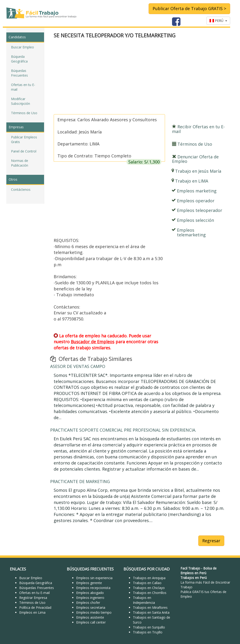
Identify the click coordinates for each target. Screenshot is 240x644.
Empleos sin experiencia (94, 578)
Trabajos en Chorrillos (150, 593)
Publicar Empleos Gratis (24, 139)
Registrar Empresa (33, 598)
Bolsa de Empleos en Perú (199, 571)
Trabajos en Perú (194, 578)
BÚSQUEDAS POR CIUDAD (147, 569)
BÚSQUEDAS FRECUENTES (90, 569)
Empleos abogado (90, 593)
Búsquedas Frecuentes (37, 588)
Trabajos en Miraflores (150, 607)
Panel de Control (24, 151)
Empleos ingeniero (90, 598)
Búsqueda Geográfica (36, 583)
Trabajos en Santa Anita (151, 612)
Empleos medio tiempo (94, 612)
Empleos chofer (88, 603)
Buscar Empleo (22, 47)
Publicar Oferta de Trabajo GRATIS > (189, 8)
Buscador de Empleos (93, 342)
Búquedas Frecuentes (19, 73)
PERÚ (218, 21)
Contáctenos (21, 189)
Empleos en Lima (32, 612)
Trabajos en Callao (147, 583)
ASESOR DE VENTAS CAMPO (78, 366)
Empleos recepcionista (93, 588)
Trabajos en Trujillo (148, 632)
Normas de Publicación (20, 163)
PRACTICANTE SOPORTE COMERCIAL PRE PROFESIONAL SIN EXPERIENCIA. (123, 430)
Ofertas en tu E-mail (23, 87)
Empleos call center (91, 622)
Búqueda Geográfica (19, 59)
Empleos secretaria (91, 607)
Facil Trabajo (190, 568)
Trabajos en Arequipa (149, 578)
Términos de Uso (24, 113)
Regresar (211, 541)
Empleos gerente (89, 583)
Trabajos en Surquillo (149, 627)
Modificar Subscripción (21, 101)
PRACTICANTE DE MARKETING (80, 481)
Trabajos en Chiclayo (149, 588)
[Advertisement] (139, 77)
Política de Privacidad (35, 607)
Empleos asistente (90, 617)
